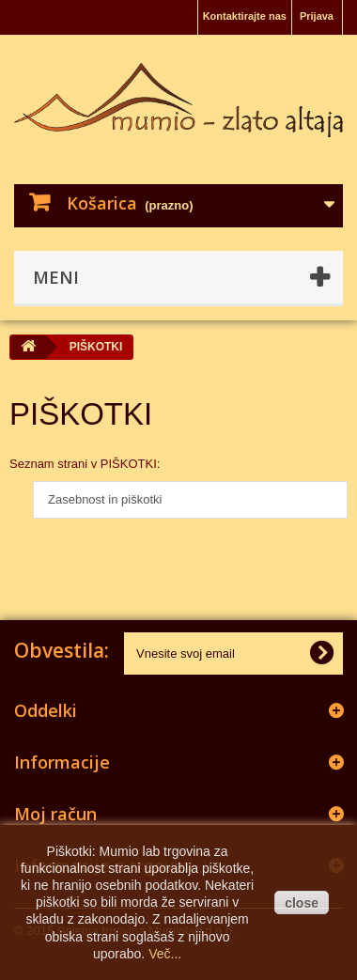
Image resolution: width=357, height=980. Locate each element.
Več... (165, 954)
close (302, 903)
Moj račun (55, 814)
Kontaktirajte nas (245, 16)
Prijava (317, 16)
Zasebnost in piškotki (105, 499)
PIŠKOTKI (81, 414)
